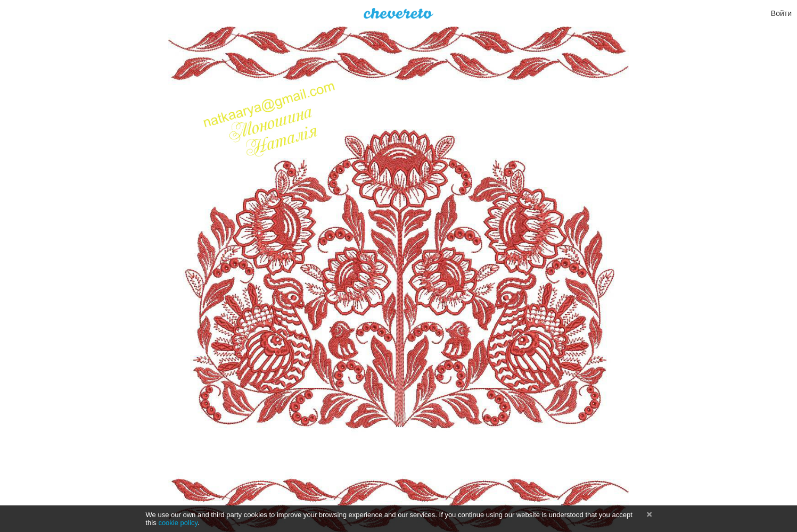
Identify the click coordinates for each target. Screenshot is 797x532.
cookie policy (178, 523)
